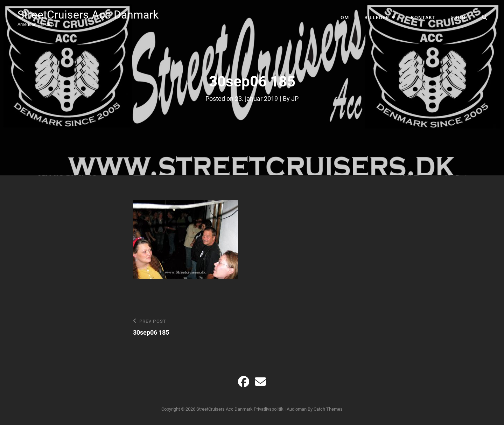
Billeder (377, 18)
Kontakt (423, 18)
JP (295, 99)
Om (345, 18)
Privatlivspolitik (269, 409)
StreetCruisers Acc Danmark (88, 15)
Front (460, 18)
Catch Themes (328, 409)
